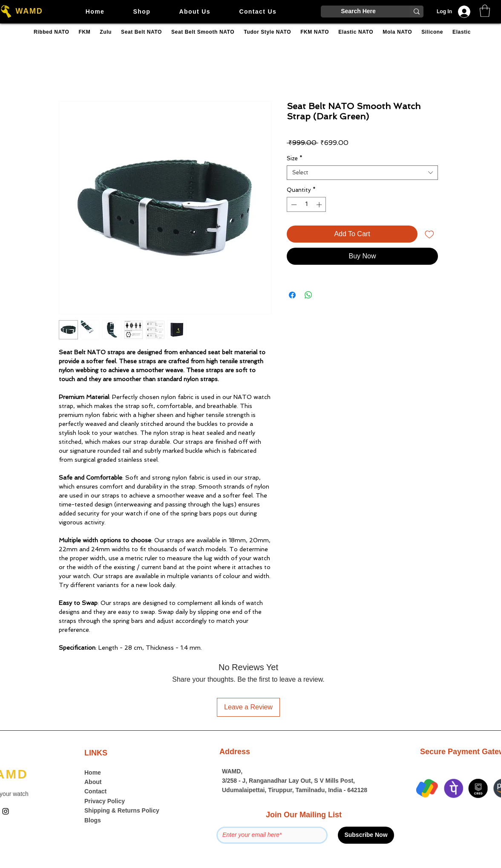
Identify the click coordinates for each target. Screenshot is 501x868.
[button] (485, 11)
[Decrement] (293, 205)
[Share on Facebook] (292, 295)
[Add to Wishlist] (429, 234)
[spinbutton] (307, 205)
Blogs (93, 820)
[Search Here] (358, 12)
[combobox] (362, 173)
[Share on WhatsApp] (308, 295)
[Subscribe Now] (366, 835)
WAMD (29, 11)
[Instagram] (6, 811)
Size (295, 158)
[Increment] (320, 205)
